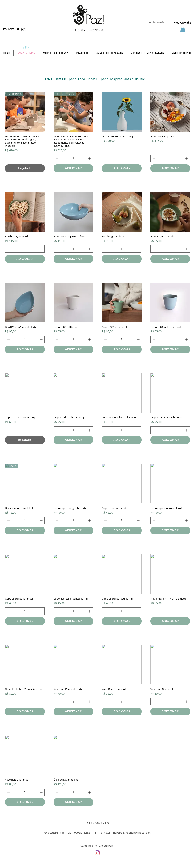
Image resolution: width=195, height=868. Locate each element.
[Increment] (90, 158)
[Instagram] (97, 853)
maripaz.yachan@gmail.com (132, 833)
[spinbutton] (73, 158)
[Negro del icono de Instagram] (23, 29)
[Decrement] (57, 158)
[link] (183, 30)
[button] (109, 53)
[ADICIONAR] (73, 168)
